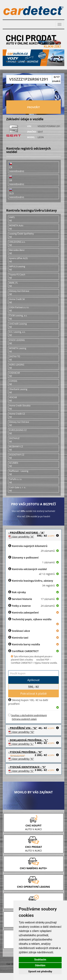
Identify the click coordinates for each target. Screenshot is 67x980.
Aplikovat (33, 680)
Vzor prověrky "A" (21, 536)
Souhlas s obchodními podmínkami (29, 715)
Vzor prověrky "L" (21, 744)
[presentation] (34, 93)
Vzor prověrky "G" (21, 732)
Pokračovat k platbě (33, 694)
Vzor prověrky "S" (21, 771)
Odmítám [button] (40, 965)
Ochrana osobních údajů (24, 719)
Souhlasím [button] (40, 960)
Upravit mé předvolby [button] (40, 971)
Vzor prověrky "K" (21, 759)
